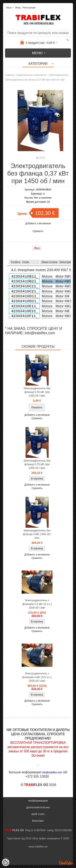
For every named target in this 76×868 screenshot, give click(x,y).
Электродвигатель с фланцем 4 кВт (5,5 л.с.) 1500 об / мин (37, 677)
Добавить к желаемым (38, 223)
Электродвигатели (58, 75)
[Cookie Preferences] (6, 862)
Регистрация (29, 8)
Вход (18, 8)
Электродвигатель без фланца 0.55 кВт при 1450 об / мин (37, 392)
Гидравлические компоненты (31, 75)
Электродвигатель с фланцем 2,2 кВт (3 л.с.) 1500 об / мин (37, 604)
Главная (9, 75)
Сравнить (38, 231)
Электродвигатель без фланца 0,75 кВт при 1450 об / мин (37, 464)
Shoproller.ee (66, 863)
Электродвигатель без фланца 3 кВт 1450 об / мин (37, 534)
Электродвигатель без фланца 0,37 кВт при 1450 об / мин (35, 80)
